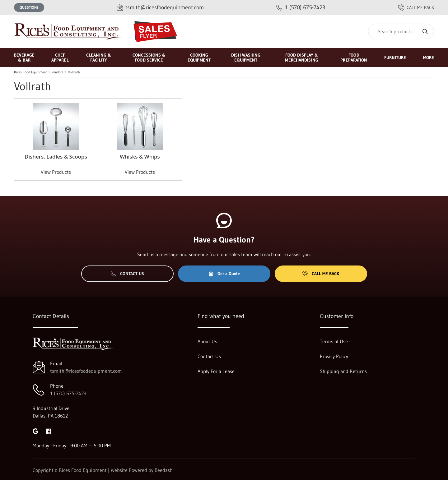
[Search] (401, 31)
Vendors (58, 72)
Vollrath (74, 72)
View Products (56, 172)
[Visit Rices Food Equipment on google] (35, 431)
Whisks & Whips (140, 157)
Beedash (164, 470)
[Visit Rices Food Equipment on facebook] (49, 431)
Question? (29, 7)
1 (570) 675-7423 (68, 393)
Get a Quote (224, 274)
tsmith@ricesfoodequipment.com (86, 371)
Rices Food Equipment (30, 72)
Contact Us (127, 274)
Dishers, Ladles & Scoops (56, 157)
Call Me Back (321, 274)
